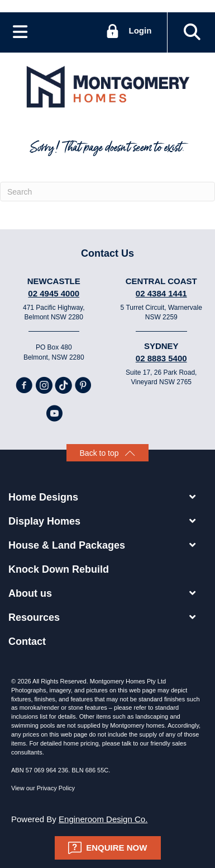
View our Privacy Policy (43, 788)
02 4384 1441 (161, 293)
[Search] (107, 192)
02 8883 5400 (161, 358)
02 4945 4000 (54, 293)
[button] (192, 32)
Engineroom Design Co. (103, 819)
